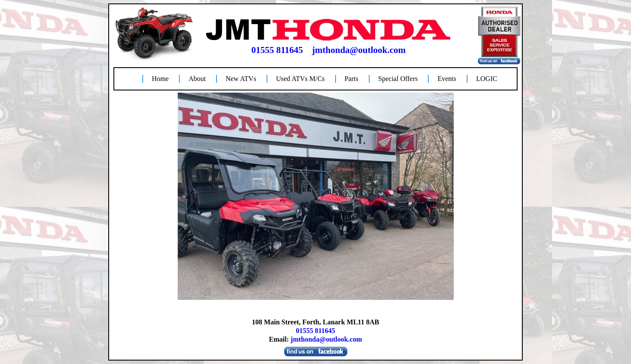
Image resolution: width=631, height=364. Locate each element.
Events (447, 79)
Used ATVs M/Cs (300, 79)
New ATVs (241, 79)
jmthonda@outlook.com (359, 50)
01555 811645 (277, 50)
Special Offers (398, 79)
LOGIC (487, 79)
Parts (352, 79)
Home (160, 79)
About (197, 79)
